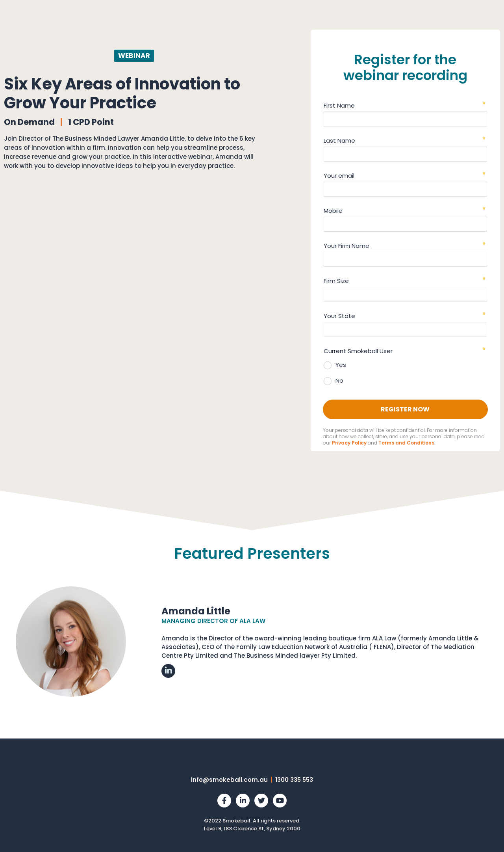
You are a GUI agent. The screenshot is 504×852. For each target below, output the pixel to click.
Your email (339, 176)
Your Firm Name (346, 246)
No (339, 380)
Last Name (339, 140)
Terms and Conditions (406, 443)
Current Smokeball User (358, 351)
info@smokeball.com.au (229, 780)
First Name (339, 105)
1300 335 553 (294, 780)
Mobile (333, 211)
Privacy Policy (349, 443)
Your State (339, 316)
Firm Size (336, 281)
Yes (341, 365)
